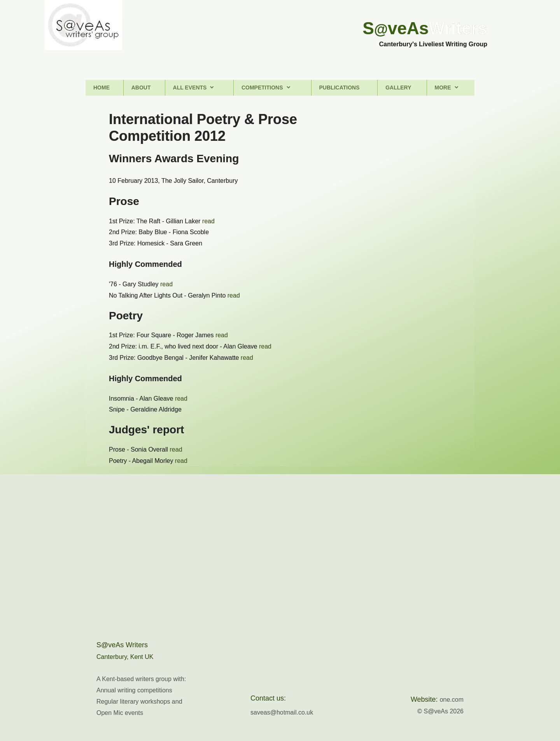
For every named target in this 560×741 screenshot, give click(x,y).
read (208, 221)
